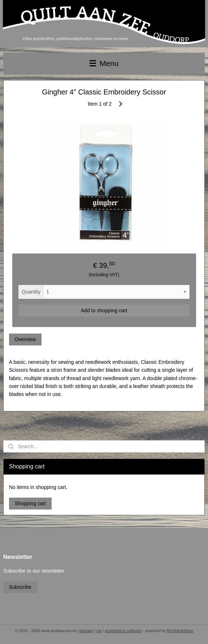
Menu (104, 63)
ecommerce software (123, 631)
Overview (25, 339)
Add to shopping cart (104, 310)
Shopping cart (30, 503)
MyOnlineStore (180, 631)
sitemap (86, 631)
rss (99, 631)
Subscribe (20, 587)
